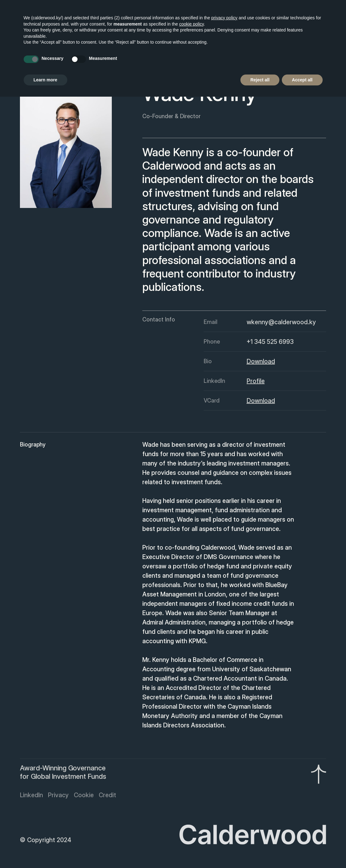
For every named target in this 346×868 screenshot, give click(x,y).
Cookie (84, 797)
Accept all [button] (302, 80)
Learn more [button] (45, 80)
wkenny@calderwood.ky (281, 324)
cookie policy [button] (191, 24)
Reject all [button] (260, 80)
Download (261, 363)
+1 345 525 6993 (270, 343)
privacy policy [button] (224, 18)
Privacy (58, 797)
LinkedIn (31, 797)
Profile (255, 383)
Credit (107, 797)
